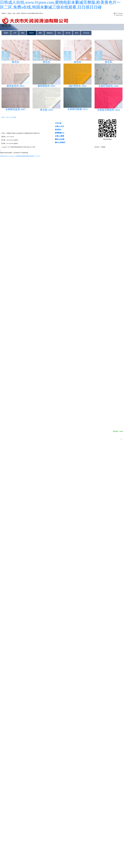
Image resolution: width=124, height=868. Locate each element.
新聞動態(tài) (60, 133)
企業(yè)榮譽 (59, 136)
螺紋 (23, 33)
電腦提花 (50, 33)
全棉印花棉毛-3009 (108, 86)
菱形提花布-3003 (16, 86)
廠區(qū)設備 (60, 139)
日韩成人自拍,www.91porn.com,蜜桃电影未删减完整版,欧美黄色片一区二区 (20, 156)
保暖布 (6, 33)
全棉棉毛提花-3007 (16, 109)
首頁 (3, 29)
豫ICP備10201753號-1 (30, 147)
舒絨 (59, 33)
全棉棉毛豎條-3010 (78, 109)
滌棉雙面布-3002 (46, 86)
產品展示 (116, 431)
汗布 (15, 33)
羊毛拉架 (86, 33)
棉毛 (77, 33)
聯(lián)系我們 (60, 142)
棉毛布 (12, 29)
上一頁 (6, 117)
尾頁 (15, 117)
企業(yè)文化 (59, 126)
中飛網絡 (103, 147)
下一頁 (11, 117)
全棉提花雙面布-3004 (108, 110)
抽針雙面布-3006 (78, 86)
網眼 (40, 33)
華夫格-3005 (46, 110)
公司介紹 (58, 123)
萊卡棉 (68, 33)
